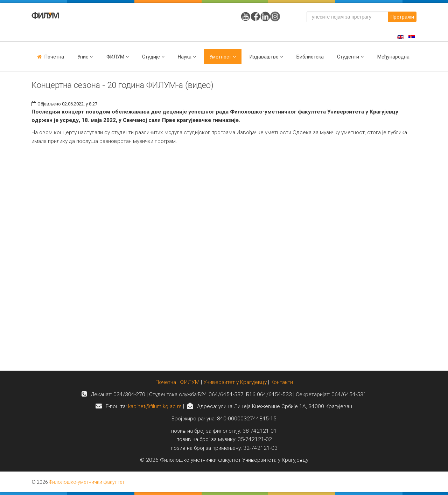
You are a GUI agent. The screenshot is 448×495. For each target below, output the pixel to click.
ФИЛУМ (190, 382)
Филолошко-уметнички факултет (87, 482)
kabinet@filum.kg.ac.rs (155, 406)
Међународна (393, 57)
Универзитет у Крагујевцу (235, 382)
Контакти (282, 382)
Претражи (402, 17)
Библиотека (310, 57)
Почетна (54, 57)
